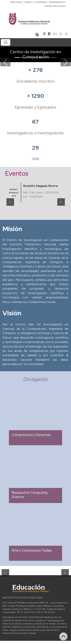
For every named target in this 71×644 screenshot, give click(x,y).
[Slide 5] (42, 58)
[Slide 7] (54, 58)
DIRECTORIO (16, 2)
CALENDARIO (40, 2)
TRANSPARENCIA (56, 2)
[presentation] (10, 202)
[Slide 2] (23, 58)
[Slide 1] (17, 58)
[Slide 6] (48, 58)
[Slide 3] (29, 58)
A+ (55, 34)
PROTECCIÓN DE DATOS (55, 6)
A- (61, 34)
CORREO (27, 2)
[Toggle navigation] (6, 42)
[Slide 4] (35, 58)
